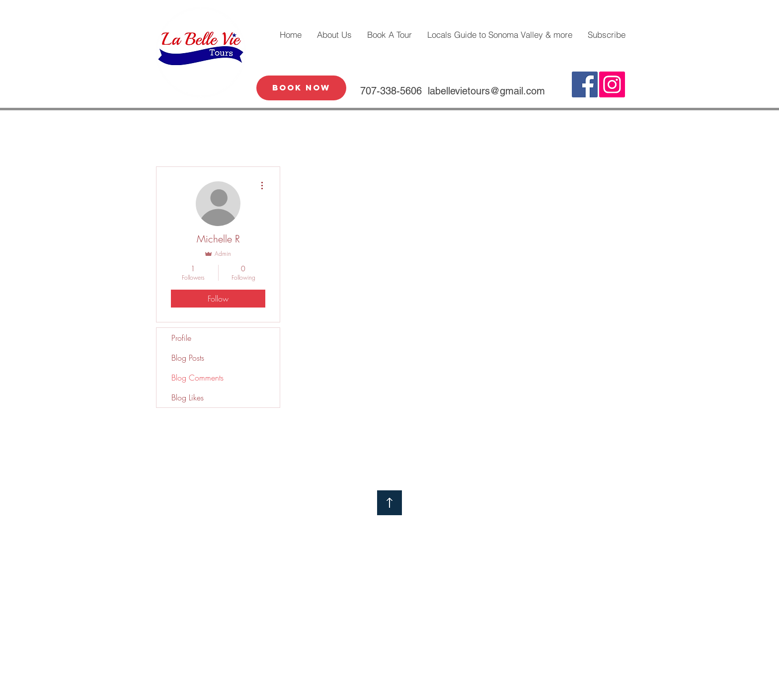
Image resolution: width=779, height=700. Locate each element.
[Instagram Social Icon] (612, 84)
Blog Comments (197, 378)
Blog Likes (188, 397)
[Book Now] (301, 88)
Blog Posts (188, 358)
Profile (181, 338)
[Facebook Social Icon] (585, 84)
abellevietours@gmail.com (487, 91)
